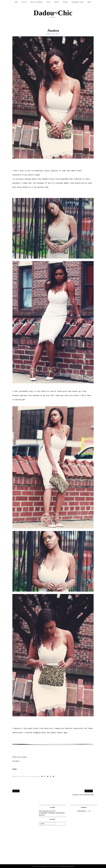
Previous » (89, 791)
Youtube (65, 2)
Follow (15, 769)
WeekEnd (33, 777)
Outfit (28, 777)
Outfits (24, 2)
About (89, 2)
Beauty (57, 2)
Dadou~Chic (53, 13)
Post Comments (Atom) (87, 795)
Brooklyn (18, 777)
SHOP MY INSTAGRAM (37, 2)
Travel (49, 2)
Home (16, 2)
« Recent (16, 791)
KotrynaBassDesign (67, 866)
